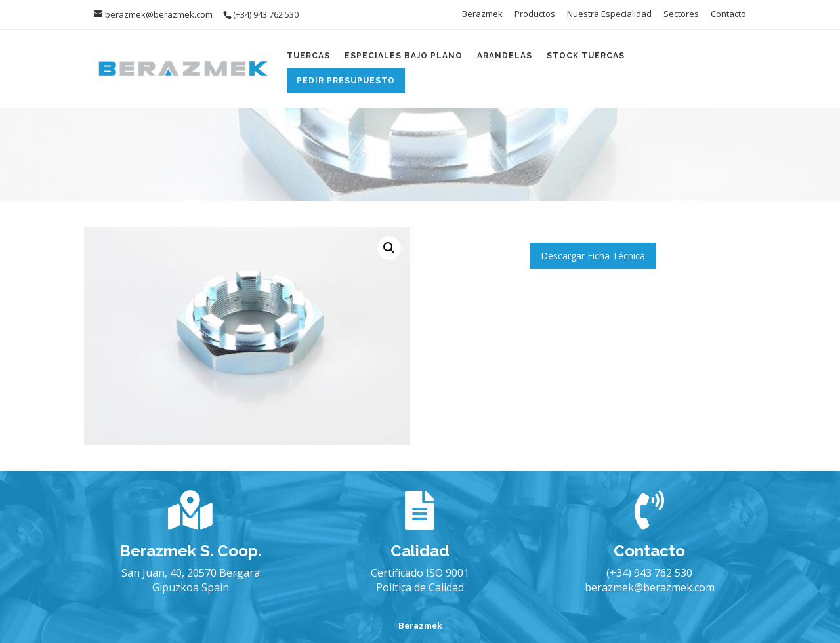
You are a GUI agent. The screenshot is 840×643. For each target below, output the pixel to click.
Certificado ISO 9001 (420, 573)
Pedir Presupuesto (346, 81)
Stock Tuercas (586, 56)
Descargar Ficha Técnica (593, 256)
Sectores (681, 15)
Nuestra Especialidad (609, 15)
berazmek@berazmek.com (650, 587)
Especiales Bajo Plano (404, 56)
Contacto (728, 15)
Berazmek (482, 15)
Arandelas (505, 56)
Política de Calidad (420, 587)
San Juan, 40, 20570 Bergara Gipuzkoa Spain (191, 580)
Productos (535, 15)
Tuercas (308, 56)
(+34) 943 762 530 (649, 573)
